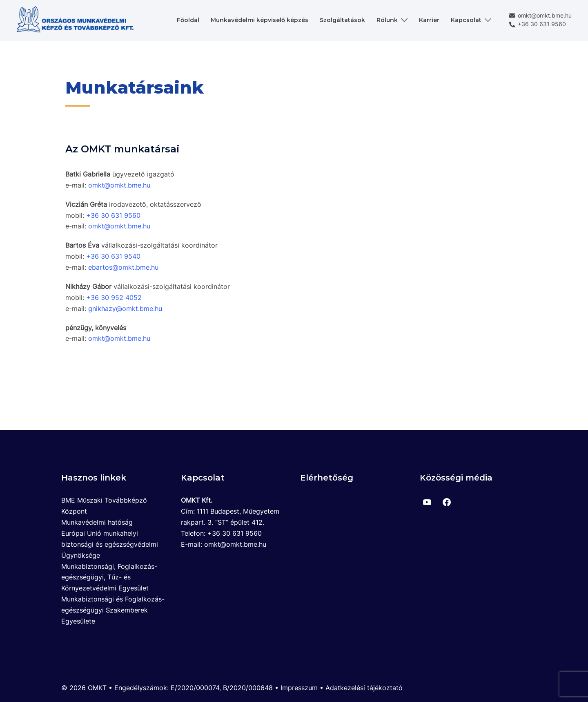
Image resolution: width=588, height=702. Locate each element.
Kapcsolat (466, 20)
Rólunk (387, 20)
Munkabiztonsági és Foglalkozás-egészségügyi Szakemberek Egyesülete (113, 610)
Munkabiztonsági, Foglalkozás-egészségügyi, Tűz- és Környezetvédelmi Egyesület (109, 577)
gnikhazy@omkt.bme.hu (125, 309)
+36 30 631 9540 (113, 256)
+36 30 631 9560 (538, 25)
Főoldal (188, 20)
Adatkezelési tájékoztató (364, 688)
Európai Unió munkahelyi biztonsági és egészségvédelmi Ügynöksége (110, 544)
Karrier (429, 20)
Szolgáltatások (342, 20)
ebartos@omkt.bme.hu (123, 267)
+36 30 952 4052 (114, 297)
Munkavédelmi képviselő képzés (259, 20)
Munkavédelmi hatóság (97, 522)
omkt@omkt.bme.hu (540, 16)
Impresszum (299, 688)
